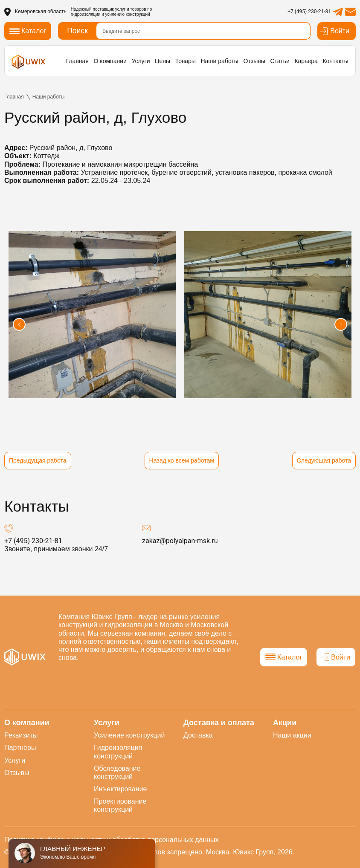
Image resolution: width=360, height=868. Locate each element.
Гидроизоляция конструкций (118, 752)
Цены (163, 61)
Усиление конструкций (129, 735)
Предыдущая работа (38, 460)
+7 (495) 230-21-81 (309, 12)
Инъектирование (120, 789)
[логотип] (29, 62)
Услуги (141, 61)
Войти (334, 31)
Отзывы (254, 61)
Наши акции (292, 735)
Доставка (198, 735)
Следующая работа (324, 460)
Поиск (77, 31)
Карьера (306, 61)
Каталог (284, 657)
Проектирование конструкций (120, 805)
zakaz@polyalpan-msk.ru (180, 541)
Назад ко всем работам (182, 460)
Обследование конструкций (117, 773)
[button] (19, 324)
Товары (186, 61)
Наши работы (219, 61)
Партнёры (20, 748)
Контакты (335, 61)
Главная (77, 61)
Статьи (280, 61)
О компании (110, 61)
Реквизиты (21, 735)
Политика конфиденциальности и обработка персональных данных (112, 840)
